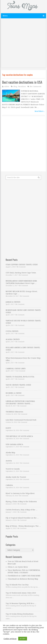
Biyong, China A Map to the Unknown (21, 502)
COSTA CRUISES (12, 331)
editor (7, 86)
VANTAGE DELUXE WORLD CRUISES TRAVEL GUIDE (23, 322)
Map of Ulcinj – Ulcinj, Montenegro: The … (23, 526)
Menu (5, 16)
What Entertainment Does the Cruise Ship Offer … (23, 359)
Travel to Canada (13, 469)
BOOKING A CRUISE (14, 393)
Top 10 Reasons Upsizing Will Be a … (21, 603)
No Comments (36, 86)
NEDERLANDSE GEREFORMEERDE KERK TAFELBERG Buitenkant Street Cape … (21, 282)
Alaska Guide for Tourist (16, 477)
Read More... (40, 111)
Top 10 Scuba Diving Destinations (20, 614)
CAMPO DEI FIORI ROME (31, 576)
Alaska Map (10, 453)
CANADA (9, 485)
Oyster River (23, 567)
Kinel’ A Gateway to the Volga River (20, 493)
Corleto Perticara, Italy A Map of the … (21, 510)
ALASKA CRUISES (13, 339)
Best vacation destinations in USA (22, 82)
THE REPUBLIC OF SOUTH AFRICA (19, 436)
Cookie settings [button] (10, 639)
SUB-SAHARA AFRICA (14, 444)
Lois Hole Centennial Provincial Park (21, 420)
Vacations (22, 86)
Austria (9, 461)
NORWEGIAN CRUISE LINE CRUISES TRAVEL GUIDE (23, 311)
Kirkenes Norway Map (29, 579)
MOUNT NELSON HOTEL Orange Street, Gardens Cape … (22, 293)
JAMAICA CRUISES (13, 302)
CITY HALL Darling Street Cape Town (21, 273)
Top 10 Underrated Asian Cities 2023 (21, 593)
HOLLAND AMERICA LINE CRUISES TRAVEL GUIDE (23, 349)
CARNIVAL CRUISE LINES (16, 369)
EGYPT (8, 428)
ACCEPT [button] (23, 639)
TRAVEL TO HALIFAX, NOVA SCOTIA (20, 377)
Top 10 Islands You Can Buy (17, 585)
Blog (15, 86)
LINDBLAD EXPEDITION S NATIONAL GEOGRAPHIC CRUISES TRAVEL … (20, 402)
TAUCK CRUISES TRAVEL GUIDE (18, 385)
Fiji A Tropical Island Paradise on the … (22, 518)
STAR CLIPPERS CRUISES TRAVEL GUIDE (22, 265)
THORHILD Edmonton (14, 412)
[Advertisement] (23, 44)
